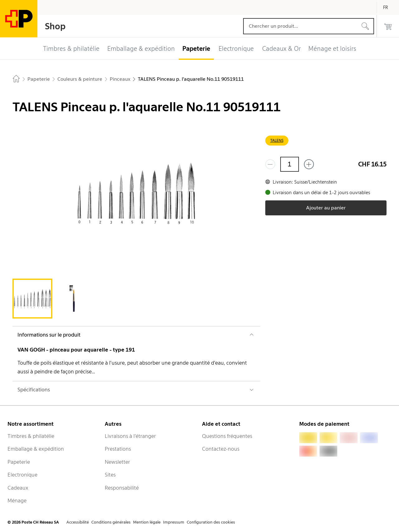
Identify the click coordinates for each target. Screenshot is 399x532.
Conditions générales (111, 522)
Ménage (17, 501)
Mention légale (147, 522)
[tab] (32, 299)
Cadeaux (18, 488)
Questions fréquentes (227, 436)
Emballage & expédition (36, 449)
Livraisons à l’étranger (130, 436)
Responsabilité (122, 488)
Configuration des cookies (211, 522)
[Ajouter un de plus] (309, 164)
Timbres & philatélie (31, 436)
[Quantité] (290, 164)
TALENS (277, 140)
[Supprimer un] (270, 164)
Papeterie (19, 462)
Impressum (174, 522)
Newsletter (117, 462)
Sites (110, 475)
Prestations (118, 449)
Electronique (22, 475)
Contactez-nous (221, 449)
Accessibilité (78, 522)
